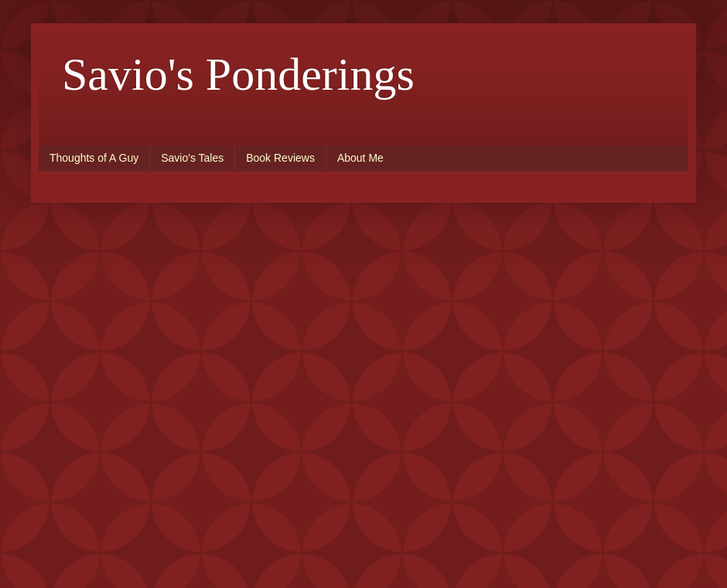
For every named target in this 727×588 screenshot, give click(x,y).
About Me (360, 158)
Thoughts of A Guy (94, 158)
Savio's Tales (192, 158)
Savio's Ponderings (238, 74)
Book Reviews (280, 158)
